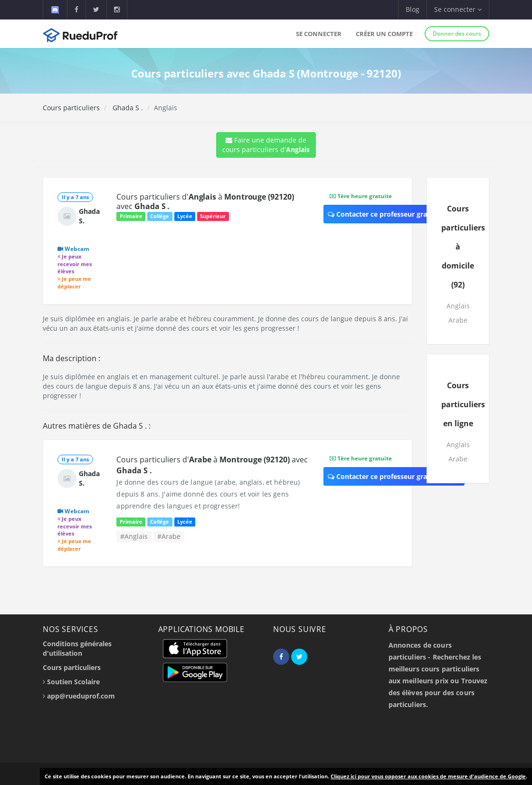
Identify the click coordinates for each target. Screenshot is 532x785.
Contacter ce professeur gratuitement (394, 214)
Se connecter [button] (458, 9)
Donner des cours (457, 34)
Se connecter (319, 34)
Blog (413, 9)
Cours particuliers (71, 108)
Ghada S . (127, 108)
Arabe (458, 320)
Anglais (458, 306)
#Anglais (134, 536)
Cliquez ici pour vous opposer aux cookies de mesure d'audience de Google (428, 776)
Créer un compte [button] (384, 34)
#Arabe (169, 536)
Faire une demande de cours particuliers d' (266, 145)
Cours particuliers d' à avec (205, 201)
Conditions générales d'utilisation (77, 648)
